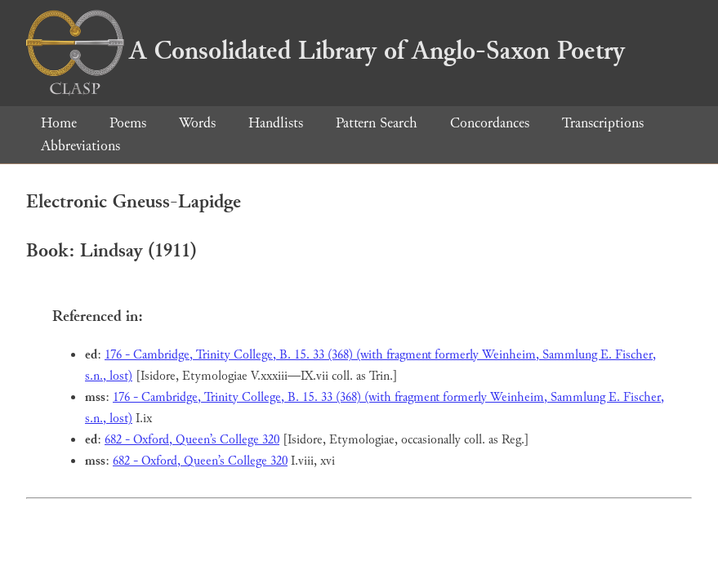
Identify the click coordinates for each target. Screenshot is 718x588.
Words (197, 123)
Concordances (490, 123)
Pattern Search (377, 123)
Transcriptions (603, 123)
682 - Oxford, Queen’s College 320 (192, 440)
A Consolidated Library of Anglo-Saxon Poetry (326, 51)
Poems (128, 123)
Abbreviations (80, 146)
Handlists (276, 123)
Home (59, 123)
